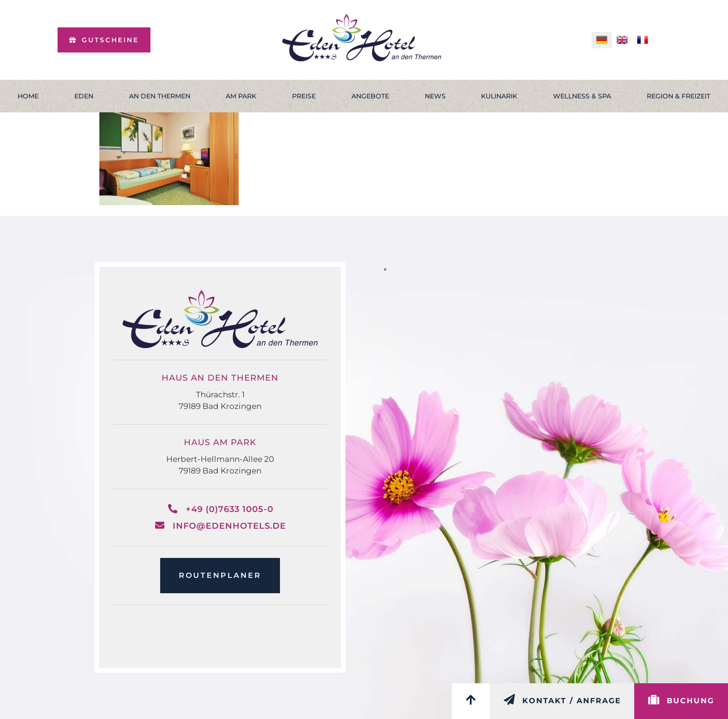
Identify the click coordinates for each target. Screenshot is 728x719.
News (435, 96)
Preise (304, 96)
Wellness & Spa (582, 96)
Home (28, 96)
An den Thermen (160, 96)
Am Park (241, 96)
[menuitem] (602, 40)
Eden (84, 96)
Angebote (370, 96)
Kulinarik (499, 96)
